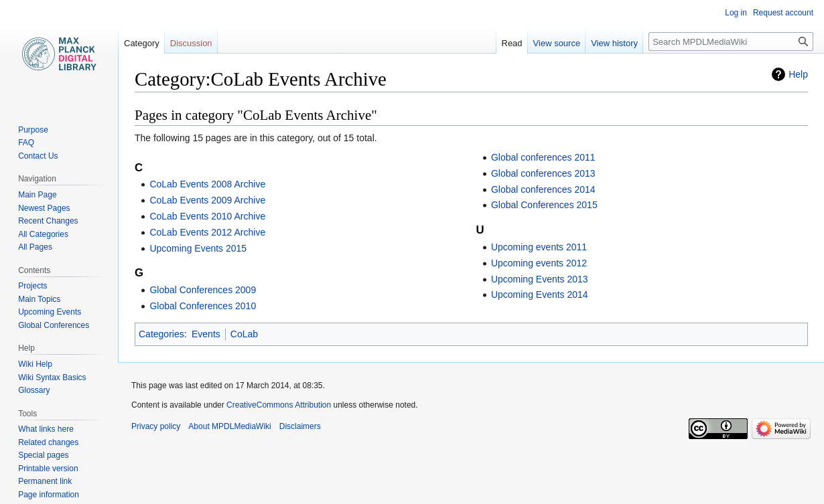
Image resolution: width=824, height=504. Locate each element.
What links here (46, 429)
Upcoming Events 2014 (540, 295)
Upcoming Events (50, 312)
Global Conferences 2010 (203, 306)
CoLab (244, 334)
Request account (783, 13)
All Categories (43, 234)
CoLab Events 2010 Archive (207, 216)
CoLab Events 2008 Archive (207, 184)
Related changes (48, 442)
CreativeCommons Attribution (279, 405)
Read (512, 43)
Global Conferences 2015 (544, 205)
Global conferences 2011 (543, 157)
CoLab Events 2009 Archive (207, 200)
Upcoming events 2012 (539, 263)
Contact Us (38, 156)
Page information (49, 495)
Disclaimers (300, 426)
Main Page (37, 195)
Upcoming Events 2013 (540, 279)
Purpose (33, 130)
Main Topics (39, 299)
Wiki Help (35, 364)
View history (614, 43)
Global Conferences (54, 325)
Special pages (43, 455)
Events (206, 334)
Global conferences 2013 (543, 173)
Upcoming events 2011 (539, 247)
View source (557, 43)
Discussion (191, 43)
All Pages (35, 247)
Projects (32, 286)
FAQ (26, 143)
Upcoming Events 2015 (198, 248)
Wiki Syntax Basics (52, 377)
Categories (161, 334)
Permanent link (45, 481)
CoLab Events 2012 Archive (207, 232)
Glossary (34, 390)
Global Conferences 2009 (203, 290)
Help (798, 74)
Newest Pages (44, 208)
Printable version (48, 469)
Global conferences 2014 (543, 189)
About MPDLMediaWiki (229, 426)
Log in (736, 13)
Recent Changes (48, 221)
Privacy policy (156, 426)
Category (142, 43)
